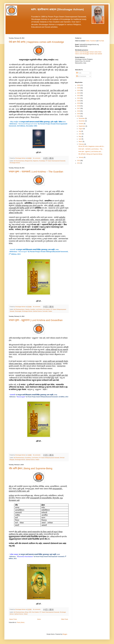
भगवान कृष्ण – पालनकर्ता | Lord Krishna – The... (91, 149)
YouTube (101, 41)
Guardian (33, 309)
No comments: (37, 158)
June (80, 134)
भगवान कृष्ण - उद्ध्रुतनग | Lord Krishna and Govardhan (36, 320)
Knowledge (42, 161)
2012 (79, 163)
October (81, 124)
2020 (79, 101)
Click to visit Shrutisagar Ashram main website (89, 54)
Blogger (65, 634)
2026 (79, 85)
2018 (79, 106)
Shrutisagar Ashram (15, 163)
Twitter (88, 41)
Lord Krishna (39, 309)
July (80, 131)
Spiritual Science (37, 311)
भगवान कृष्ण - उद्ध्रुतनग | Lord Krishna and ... (90, 152)
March (81, 142)
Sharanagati (18, 311)
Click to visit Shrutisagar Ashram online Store (88, 52)
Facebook (93, 41)
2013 (79, 161)
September (82, 126)
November (82, 121)
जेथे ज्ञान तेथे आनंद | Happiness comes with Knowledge (36, 42)
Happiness (36, 161)
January (81, 157)
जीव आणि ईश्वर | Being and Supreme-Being (31, 468)
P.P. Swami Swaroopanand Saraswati (55, 161)
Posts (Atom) (21, 622)
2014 (79, 116)
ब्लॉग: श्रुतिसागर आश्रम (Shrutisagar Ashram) (57, 9)
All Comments (81, 76)
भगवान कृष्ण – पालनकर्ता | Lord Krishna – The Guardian (36, 172)
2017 (79, 108)
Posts (79, 73)
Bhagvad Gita (29, 161)
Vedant (50, 311)
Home (39, 619)
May (80, 136)
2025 (79, 88)
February (81, 144)
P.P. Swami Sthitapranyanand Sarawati (49, 458)
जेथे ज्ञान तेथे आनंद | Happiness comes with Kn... (92, 146)
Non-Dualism (46, 309)
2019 (79, 103)
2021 (79, 98)
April (80, 139)
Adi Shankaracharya (19, 161)
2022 (79, 96)
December (82, 118)
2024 (79, 91)
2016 (79, 111)
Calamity (27, 309)
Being (27, 612)
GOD (30, 612)
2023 (79, 93)
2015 (79, 114)
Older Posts (65, 619)
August (81, 129)
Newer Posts (13, 619)
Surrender (45, 311)
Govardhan (28, 458)
